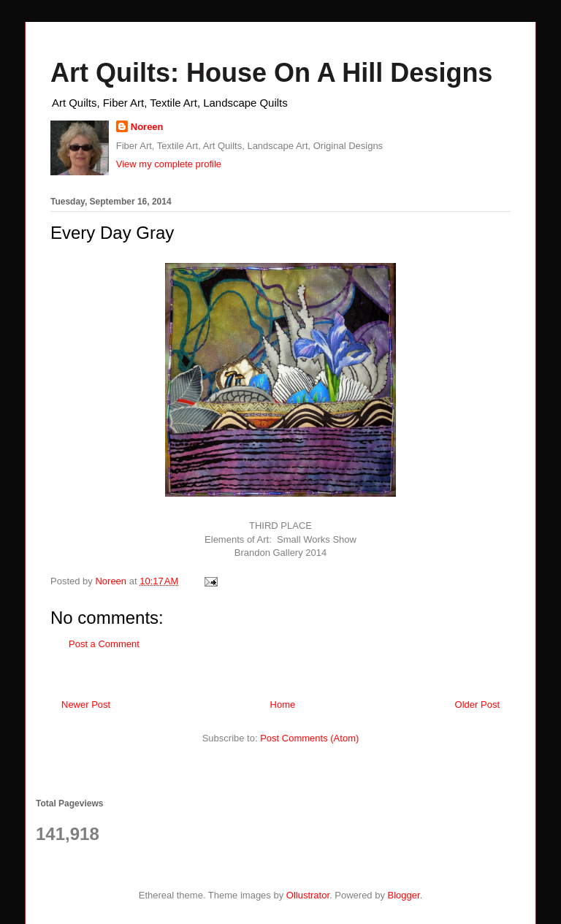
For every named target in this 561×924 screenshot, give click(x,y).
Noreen (147, 127)
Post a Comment (104, 644)
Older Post (477, 705)
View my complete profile (169, 164)
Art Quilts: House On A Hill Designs (271, 73)
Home (283, 705)
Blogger (404, 895)
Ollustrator (308, 895)
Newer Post (86, 705)
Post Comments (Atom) (309, 738)
